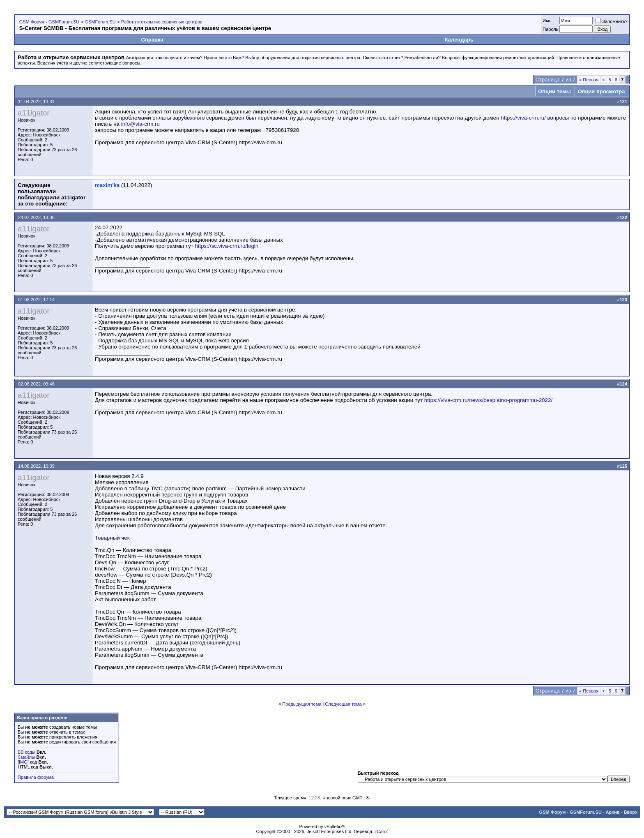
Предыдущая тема (302, 704)
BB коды (26, 752)
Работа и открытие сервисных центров (162, 22)
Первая (589, 80)
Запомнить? (612, 21)
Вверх (631, 812)
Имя (547, 21)
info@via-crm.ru (140, 124)
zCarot (381, 831)
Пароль (550, 29)
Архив (613, 812)
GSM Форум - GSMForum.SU (49, 22)
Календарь (459, 40)
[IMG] (23, 762)
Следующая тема (343, 704)
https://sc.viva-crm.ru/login (227, 246)
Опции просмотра (601, 91)
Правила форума (36, 777)
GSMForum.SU (100, 22)
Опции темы (554, 91)
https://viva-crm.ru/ (523, 118)
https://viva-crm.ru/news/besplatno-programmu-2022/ (489, 400)
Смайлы (26, 757)
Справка (152, 40)
